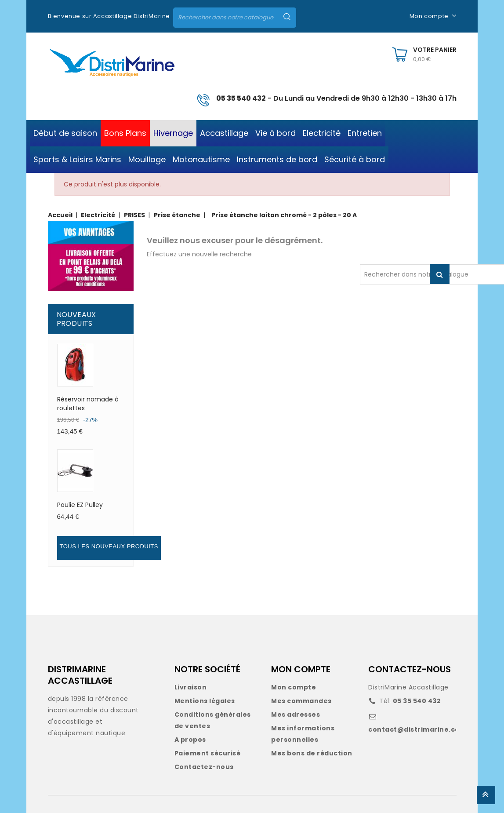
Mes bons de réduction (312, 753)
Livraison (191, 687)
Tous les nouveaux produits (109, 546)
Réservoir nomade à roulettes (88, 404)
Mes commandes (301, 701)
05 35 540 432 (241, 98)
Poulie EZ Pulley (80, 505)
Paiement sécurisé (208, 753)
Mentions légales (205, 701)
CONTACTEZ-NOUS (410, 669)
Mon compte (294, 687)
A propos (190, 740)
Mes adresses (296, 715)
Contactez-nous (204, 767)
